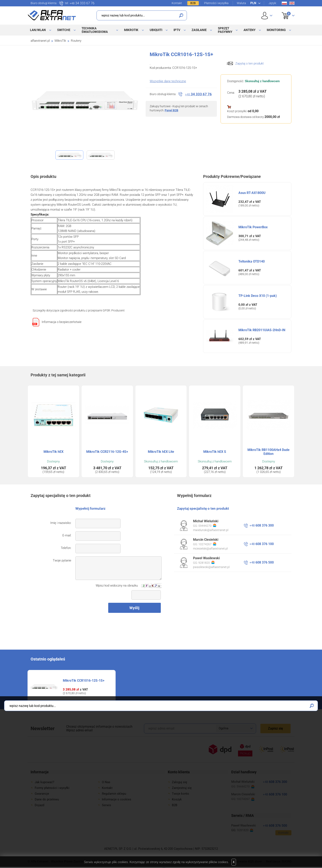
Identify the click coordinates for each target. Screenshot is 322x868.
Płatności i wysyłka (216, 3)
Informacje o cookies (117, 799)
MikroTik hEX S (215, 452)
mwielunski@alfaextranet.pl (211, 530)
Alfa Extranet (52, 15)
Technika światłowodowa (95, 30)
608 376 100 (262, 544)
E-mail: (67, 535)
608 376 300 (262, 525)
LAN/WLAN (38, 30)
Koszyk (286, 11)
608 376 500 (262, 562)
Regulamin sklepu (114, 794)
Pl (284, 3)
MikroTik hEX (53, 452)
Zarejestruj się (182, 788)
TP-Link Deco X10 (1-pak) (258, 296)
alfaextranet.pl (40, 41)
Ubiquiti (156, 30)
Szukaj (181, 15)
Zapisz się (275, 728)
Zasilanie (199, 30)
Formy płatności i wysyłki (52, 788)
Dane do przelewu (47, 799)
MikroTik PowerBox (253, 227)
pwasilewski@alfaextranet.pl (211, 567)
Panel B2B (171, 110)
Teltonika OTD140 (252, 261)
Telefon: (66, 548)
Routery (76, 41)
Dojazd (39, 805)
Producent (118, 310)
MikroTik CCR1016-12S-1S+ (84, 681)
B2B (193, 3)
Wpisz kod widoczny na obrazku (117, 586)
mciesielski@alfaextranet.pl (210, 549)
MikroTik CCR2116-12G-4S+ (107, 452)
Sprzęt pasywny (225, 30)
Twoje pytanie (62, 560)
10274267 (207, 544)
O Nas (106, 782)
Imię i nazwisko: (61, 523)
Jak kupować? (44, 782)
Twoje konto (181, 794)
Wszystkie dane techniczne (168, 81)
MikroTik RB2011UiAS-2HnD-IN (262, 330)
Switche (64, 30)
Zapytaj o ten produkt (250, 63)
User (267, 16)
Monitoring (276, 30)
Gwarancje (42, 794)
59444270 (207, 526)
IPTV (177, 30)
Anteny (250, 30)
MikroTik (131, 30)
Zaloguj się (179, 782)
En (292, 3)
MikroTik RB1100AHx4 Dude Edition (269, 452)
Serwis (106, 805)
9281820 (206, 563)
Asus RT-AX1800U (252, 193)
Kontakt (177, 3)
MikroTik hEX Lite (161, 452)
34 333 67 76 (82, 3)
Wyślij (134, 608)
